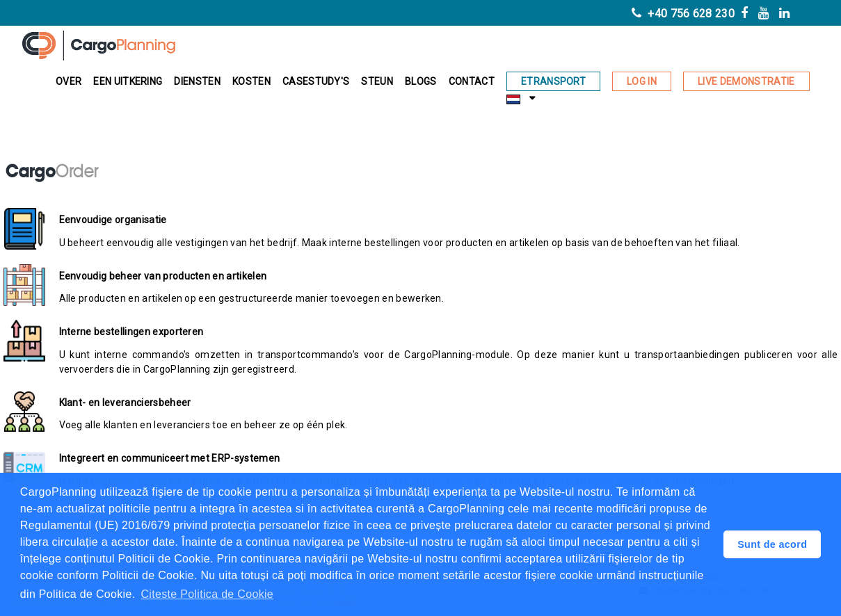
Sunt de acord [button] (772, 544)
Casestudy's (316, 81)
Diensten (197, 81)
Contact (472, 81)
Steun (377, 81)
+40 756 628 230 (683, 14)
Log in (642, 81)
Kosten (251, 81)
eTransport (553, 81)
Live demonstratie (746, 81)
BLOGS (421, 81)
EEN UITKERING (128, 81)
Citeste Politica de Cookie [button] (207, 594)
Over (69, 81)
